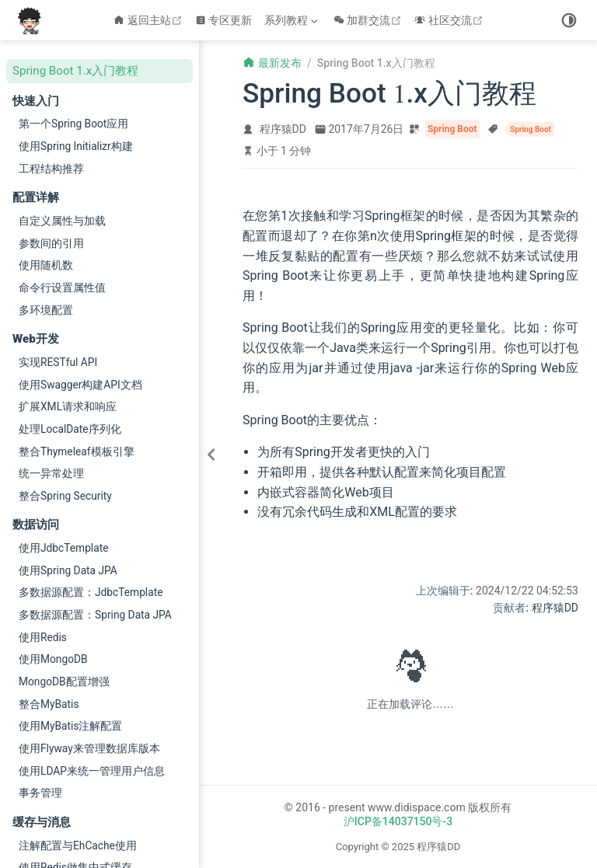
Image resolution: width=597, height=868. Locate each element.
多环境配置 (46, 310)
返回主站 (150, 20)
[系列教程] (293, 20)
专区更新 (224, 20)
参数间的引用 (51, 243)
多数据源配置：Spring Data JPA (95, 615)
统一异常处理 (51, 473)
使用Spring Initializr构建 (76, 146)
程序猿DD (283, 129)
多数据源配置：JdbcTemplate (91, 592)
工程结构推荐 (51, 169)
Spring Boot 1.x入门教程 (75, 71)
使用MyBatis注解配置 (71, 726)
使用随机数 (46, 265)
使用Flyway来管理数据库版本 (89, 748)
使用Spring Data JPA (68, 570)
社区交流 (450, 20)
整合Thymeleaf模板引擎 (77, 451)
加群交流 (370, 20)
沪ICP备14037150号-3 (398, 821)
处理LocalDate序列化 (70, 429)
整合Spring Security (65, 496)
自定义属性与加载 (62, 221)
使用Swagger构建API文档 (80, 385)
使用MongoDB (53, 659)
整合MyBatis (49, 704)
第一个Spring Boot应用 (73, 124)
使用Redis (43, 637)
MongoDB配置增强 (64, 682)
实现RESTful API (58, 362)
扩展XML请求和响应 (68, 406)
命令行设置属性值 (62, 288)
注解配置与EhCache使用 (78, 845)
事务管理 (40, 793)
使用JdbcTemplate (63, 548)
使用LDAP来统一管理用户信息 (92, 771)
